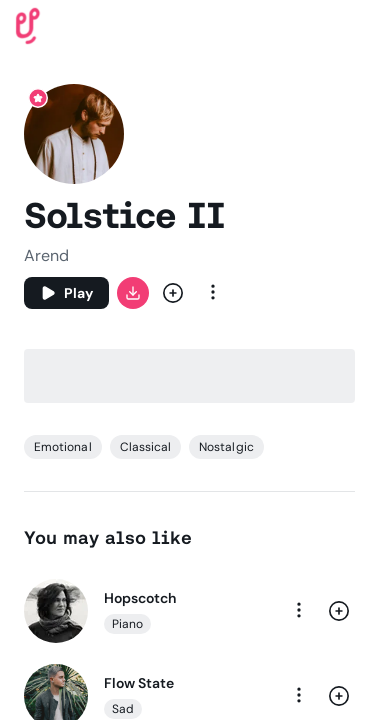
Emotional (63, 447)
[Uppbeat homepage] (28, 24)
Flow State (139, 683)
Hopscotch (140, 598)
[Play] (66, 293)
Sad (123, 709)
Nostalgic (226, 447)
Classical (146, 447)
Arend (46, 255)
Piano (127, 624)
